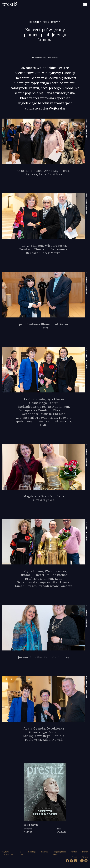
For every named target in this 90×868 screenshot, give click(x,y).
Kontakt (74, 852)
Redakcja (32, 852)
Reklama (44, 852)
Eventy (85, 852)
